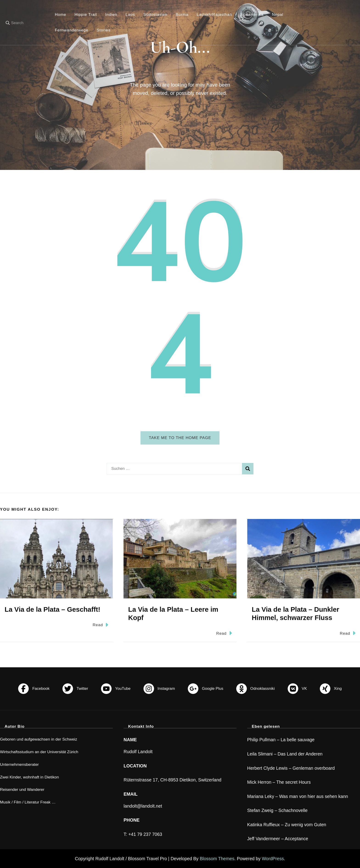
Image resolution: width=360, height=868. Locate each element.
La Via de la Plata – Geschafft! (52, 609)
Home (61, 15)
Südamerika (252, 15)
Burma (182, 15)
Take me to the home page (180, 438)
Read (101, 625)
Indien (111, 15)
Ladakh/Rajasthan (214, 15)
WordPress (273, 859)
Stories (104, 30)
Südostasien (155, 15)
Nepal (278, 15)
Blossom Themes (217, 859)
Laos (130, 15)
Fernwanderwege (72, 30)
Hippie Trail (86, 15)
